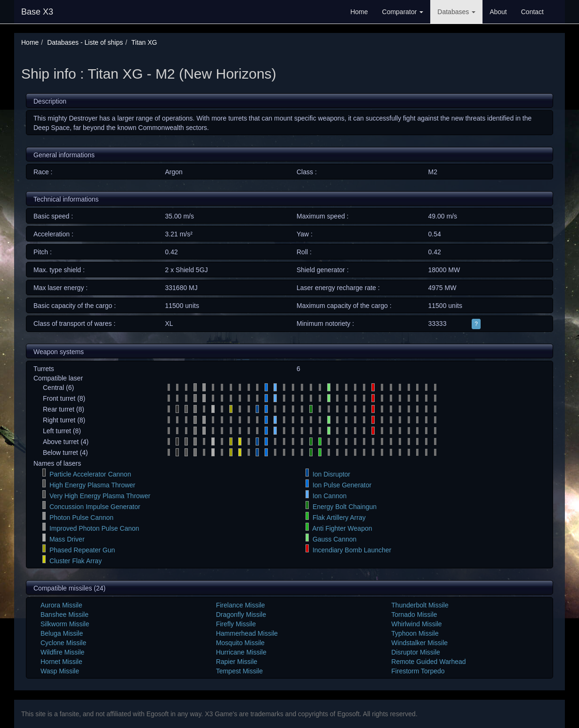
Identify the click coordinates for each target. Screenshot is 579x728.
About (498, 12)
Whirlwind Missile (416, 624)
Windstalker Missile (419, 643)
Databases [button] (456, 12)
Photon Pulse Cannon (81, 518)
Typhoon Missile (415, 633)
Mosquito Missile (240, 643)
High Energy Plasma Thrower (92, 485)
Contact (532, 12)
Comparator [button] (403, 12)
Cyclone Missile (63, 643)
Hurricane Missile (241, 652)
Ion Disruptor (331, 474)
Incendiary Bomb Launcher (352, 550)
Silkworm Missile (65, 624)
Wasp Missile (60, 671)
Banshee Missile (64, 615)
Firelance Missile (241, 605)
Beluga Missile (62, 633)
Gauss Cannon (334, 539)
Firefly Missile (236, 624)
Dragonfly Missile (241, 615)
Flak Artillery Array (339, 518)
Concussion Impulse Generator (95, 507)
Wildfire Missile (62, 652)
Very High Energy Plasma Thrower (100, 496)
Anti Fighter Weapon (342, 528)
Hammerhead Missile (247, 633)
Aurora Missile (61, 605)
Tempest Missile (240, 671)
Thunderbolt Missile (420, 605)
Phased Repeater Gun (82, 550)
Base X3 (37, 12)
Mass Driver (67, 539)
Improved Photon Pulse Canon (94, 528)
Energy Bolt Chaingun (345, 507)
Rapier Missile (237, 662)
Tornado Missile (414, 615)
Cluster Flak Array (76, 561)
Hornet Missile (61, 662)
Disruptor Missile (415, 652)
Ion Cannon (330, 496)
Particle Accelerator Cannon (90, 474)
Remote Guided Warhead (428, 662)
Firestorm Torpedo (418, 671)
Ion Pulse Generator (342, 485)
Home (359, 12)
